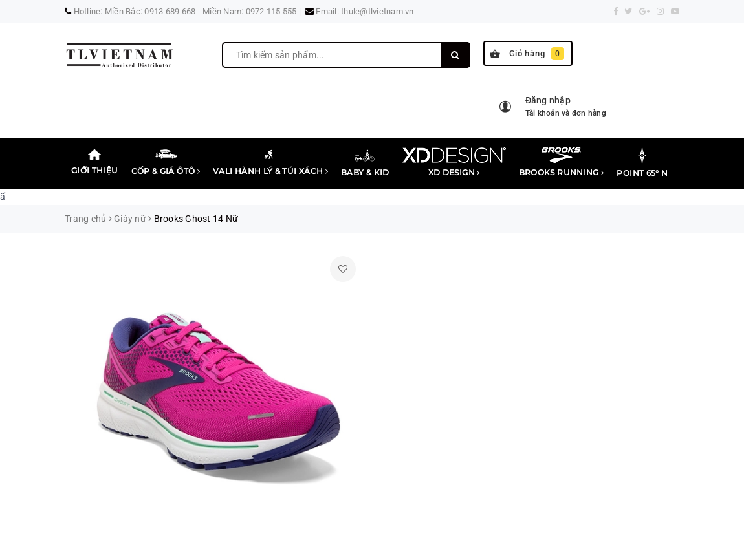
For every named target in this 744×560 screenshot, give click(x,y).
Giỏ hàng (527, 54)
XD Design (454, 162)
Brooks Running (562, 162)
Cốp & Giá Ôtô (166, 162)
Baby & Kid (365, 162)
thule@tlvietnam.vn (377, 11)
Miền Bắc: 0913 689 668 (150, 11)
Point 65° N (642, 163)
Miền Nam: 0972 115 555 (250, 11)
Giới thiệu (95, 161)
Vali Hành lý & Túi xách (270, 162)
